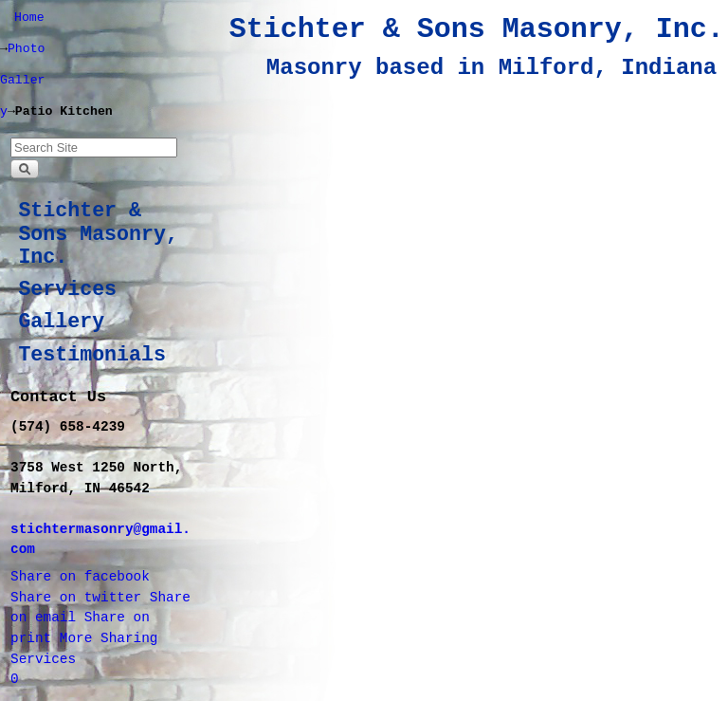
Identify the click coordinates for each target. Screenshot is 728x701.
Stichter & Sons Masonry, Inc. (477, 29)
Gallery (61, 322)
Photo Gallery (23, 80)
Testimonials (92, 355)
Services (67, 289)
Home (29, 18)
